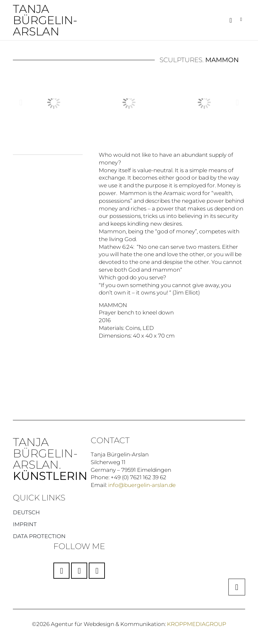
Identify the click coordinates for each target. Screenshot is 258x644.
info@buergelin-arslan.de (142, 485)
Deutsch (26, 512)
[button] (230, 20)
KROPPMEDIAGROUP (197, 624)
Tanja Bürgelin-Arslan (45, 20)
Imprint (25, 524)
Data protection (39, 536)
